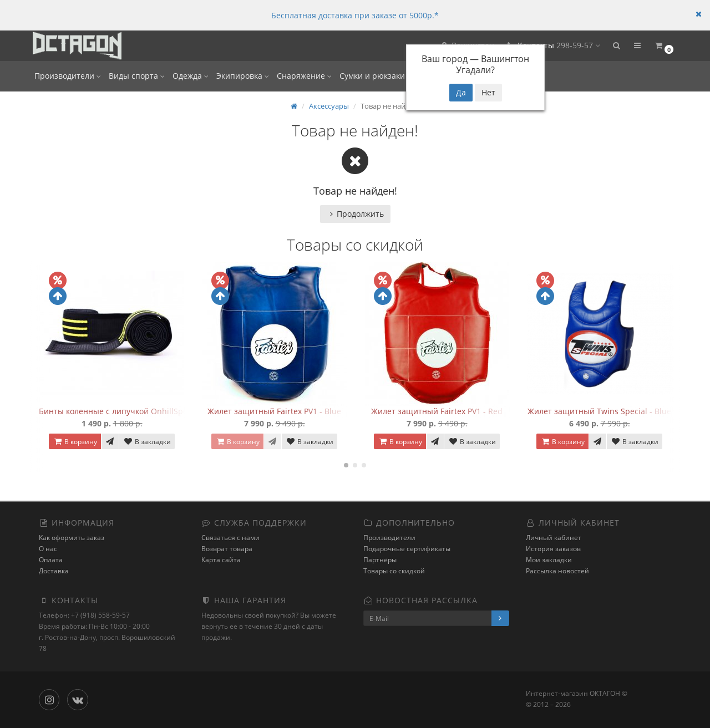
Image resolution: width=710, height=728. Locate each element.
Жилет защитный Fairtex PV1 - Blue (274, 411)
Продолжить (355, 214)
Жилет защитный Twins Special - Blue (599, 411)
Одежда (191, 76)
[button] (616, 46)
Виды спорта (137, 76)
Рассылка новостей (557, 571)
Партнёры (380, 560)
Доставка (54, 571)
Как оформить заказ (72, 538)
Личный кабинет (554, 538)
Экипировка (243, 76)
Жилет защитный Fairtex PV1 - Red (437, 411)
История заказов (553, 549)
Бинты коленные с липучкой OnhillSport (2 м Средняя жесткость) (163, 411)
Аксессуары (329, 106)
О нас (48, 549)
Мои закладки (549, 560)
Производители (68, 76)
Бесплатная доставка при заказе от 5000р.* (355, 15)
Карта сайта (221, 560)
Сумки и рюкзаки (376, 76)
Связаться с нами (230, 538)
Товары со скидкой (394, 571)
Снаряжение (304, 76)
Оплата (51, 560)
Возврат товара (227, 549)
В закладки (147, 442)
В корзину (75, 442)
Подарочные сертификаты (407, 549)
